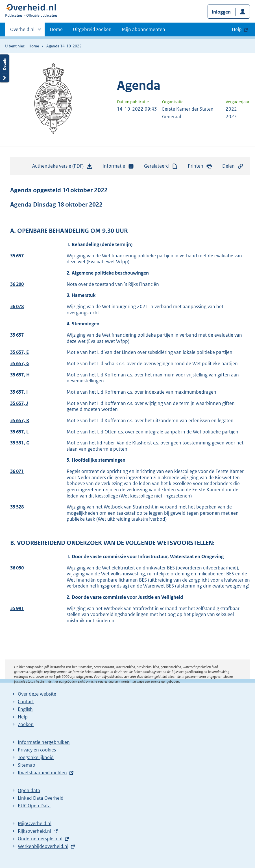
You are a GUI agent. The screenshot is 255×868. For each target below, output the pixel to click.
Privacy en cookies (37, 750)
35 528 (17, 507)
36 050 (17, 568)
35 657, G (20, 363)
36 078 (17, 306)
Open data (29, 790)
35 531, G (20, 443)
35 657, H (20, 375)
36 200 (17, 284)
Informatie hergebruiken (44, 742)
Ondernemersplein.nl (40, 839)
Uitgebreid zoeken (92, 29)
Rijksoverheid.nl (34, 831)
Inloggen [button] (221, 12)
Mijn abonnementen (143, 29)
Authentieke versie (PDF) (62, 167)
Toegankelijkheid (36, 757)
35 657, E (19, 352)
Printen (200, 166)
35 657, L (19, 432)
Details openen (5, 68)
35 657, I (19, 392)
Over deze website (37, 694)
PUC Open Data (34, 806)
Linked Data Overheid (41, 798)
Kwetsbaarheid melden (42, 773)
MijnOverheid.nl (35, 823)
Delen (233, 166)
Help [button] (237, 29)
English (25, 709)
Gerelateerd (161, 166)
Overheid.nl (22, 31)
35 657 (17, 256)
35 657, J (19, 403)
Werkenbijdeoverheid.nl (43, 846)
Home (56, 29)
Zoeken (26, 724)
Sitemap (27, 765)
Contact (26, 702)
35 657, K (20, 420)
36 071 (17, 471)
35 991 (17, 608)
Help (23, 717)
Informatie (118, 166)
